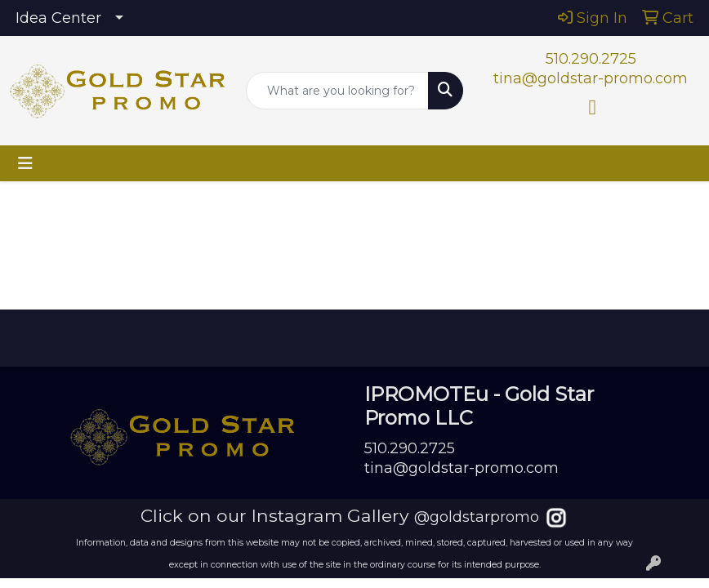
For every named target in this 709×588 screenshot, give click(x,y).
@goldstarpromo (477, 517)
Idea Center (58, 18)
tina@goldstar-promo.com (591, 78)
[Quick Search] (337, 91)
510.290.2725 (591, 59)
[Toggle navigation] (25, 163)
